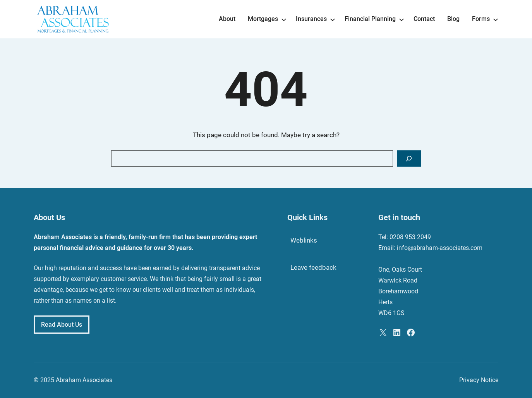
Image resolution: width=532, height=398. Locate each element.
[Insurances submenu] (333, 19)
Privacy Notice (479, 380)
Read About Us (62, 325)
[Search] (409, 159)
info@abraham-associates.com (440, 248)
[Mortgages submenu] (284, 19)
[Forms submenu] (496, 19)
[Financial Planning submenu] (402, 19)
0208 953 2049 (410, 237)
